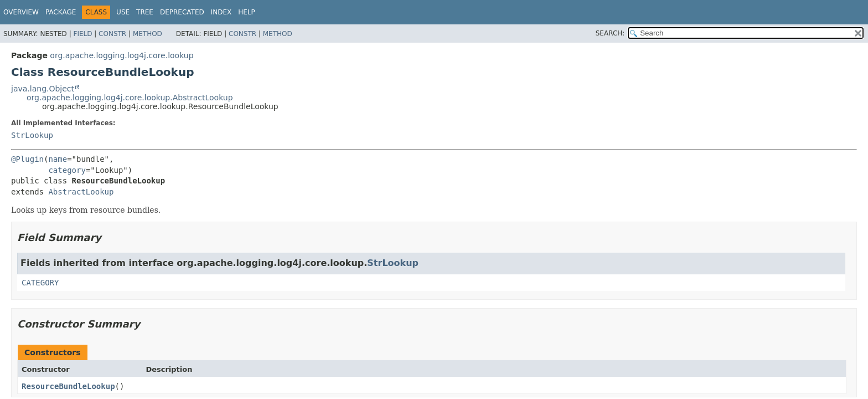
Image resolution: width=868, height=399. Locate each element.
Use (123, 12)
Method (148, 34)
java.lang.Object (43, 89)
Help (247, 12)
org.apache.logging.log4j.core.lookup (122, 55)
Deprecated (182, 12)
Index (221, 12)
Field (82, 34)
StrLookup (32, 135)
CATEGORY (40, 283)
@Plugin (27, 159)
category (67, 170)
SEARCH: (610, 33)
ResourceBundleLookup (68, 386)
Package (61, 12)
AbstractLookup (81, 192)
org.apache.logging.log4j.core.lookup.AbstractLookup (130, 98)
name (58, 159)
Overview (21, 12)
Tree (145, 12)
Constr (112, 34)
